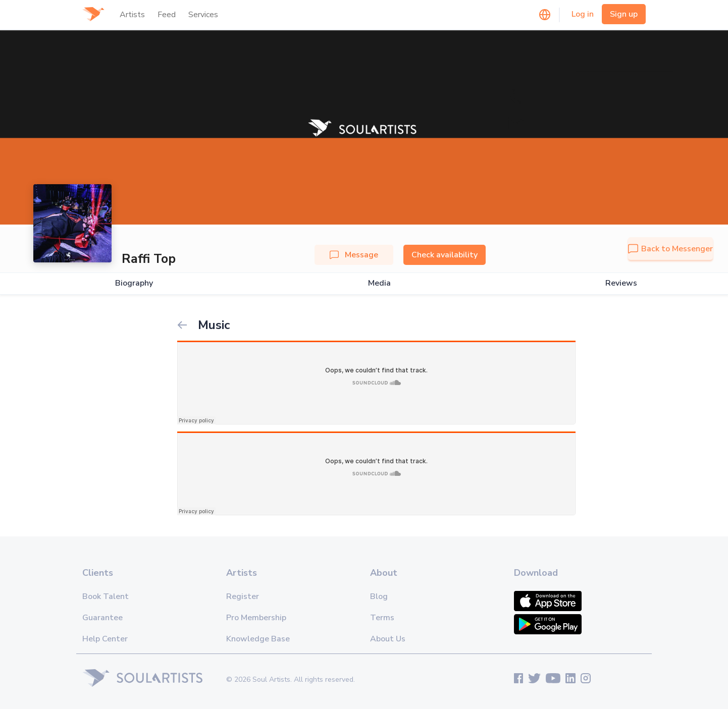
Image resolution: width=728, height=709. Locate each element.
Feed (167, 15)
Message (354, 255)
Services (203, 15)
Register (243, 596)
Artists (132, 15)
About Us (388, 639)
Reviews (621, 283)
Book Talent (106, 596)
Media (379, 283)
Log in (583, 14)
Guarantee (102, 618)
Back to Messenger (670, 249)
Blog (379, 596)
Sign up (624, 14)
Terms (382, 618)
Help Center (105, 639)
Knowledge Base (258, 639)
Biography (134, 283)
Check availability (445, 255)
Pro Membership (256, 618)
